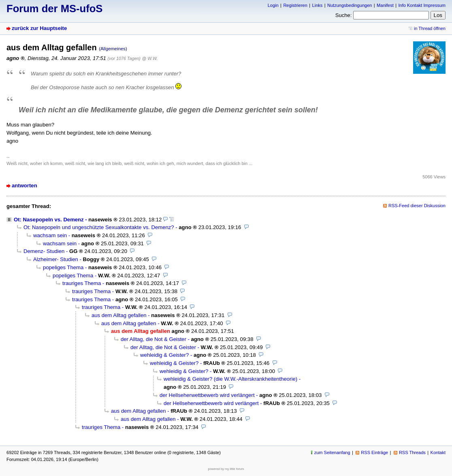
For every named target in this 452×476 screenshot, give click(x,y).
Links (318, 5)
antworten (25, 185)
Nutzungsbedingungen (350, 5)
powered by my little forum (226, 469)
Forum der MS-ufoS (54, 9)
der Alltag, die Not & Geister (154, 339)
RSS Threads (412, 452)
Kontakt (438, 452)
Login (273, 5)
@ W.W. (150, 58)
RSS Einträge (374, 452)
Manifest (385, 5)
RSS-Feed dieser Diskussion (417, 206)
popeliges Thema (63, 267)
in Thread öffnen (430, 28)
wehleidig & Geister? (164, 355)
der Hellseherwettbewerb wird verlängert (207, 395)
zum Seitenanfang (332, 452)
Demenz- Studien (44, 251)
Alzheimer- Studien (56, 259)
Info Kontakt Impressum (422, 5)
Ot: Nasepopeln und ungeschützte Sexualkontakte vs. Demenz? (99, 227)
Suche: (344, 15)
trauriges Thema (82, 283)
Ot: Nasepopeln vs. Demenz (49, 220)
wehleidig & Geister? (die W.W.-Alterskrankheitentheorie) (230, 379)
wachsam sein (50, 235)
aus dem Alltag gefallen (119, 315)
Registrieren (295, 5)
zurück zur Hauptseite (39, 28)
